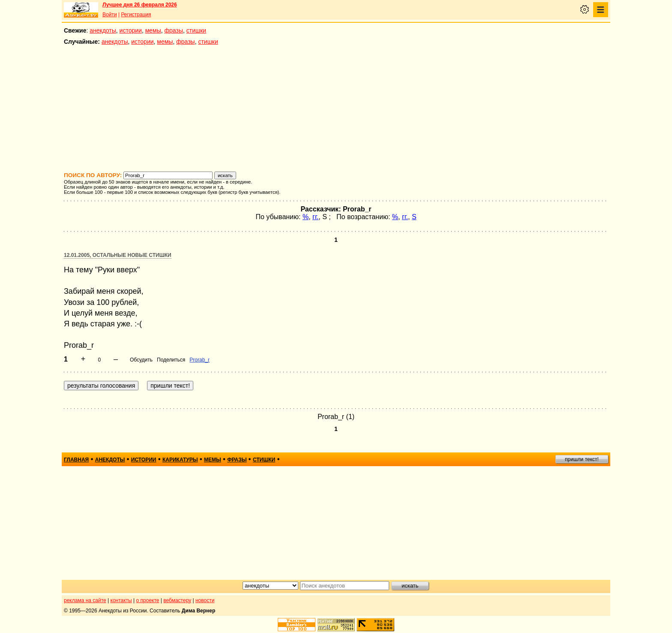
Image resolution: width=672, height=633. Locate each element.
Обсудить (141, 360)
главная (76, 460)
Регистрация (136, 15)
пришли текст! (582, 459)
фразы (174, 30)
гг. (315, 217)
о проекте (148, 600)
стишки (196, 30)
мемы (153, 30)
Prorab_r (199, 360)
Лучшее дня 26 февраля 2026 (140, 5)
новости (205, 600)
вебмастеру (177, 600)
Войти (110, 15)
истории (131, 30)
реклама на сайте (85, 600)
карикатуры (180, 460)
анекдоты (103, 30)
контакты (121, 600)
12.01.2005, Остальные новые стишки (118, 255)
